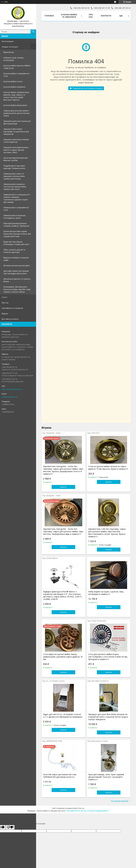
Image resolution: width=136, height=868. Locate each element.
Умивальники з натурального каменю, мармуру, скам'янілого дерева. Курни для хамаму (17, 198)
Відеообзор (9, 52)
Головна (49, 16)
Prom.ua (81, 808)
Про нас (5, 303)
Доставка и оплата (10, 319)
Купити (63, 487)
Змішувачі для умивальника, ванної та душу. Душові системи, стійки (16, 150)
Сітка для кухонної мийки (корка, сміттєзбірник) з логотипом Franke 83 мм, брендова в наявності (108, 657)
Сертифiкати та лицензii (12, 308)
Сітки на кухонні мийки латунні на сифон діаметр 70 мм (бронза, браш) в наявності (108, 468)
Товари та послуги (10, 47)
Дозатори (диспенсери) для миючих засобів (16, 159)
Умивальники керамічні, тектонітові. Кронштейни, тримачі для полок (15, 187)
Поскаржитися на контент (77, 811)
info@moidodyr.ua (10, 397)
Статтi (4, 297)
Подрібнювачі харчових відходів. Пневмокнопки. (14, 167)
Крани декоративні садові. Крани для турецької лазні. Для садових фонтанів (17, 234)
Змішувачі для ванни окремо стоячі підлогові (16, 141)
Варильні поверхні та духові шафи (16, 259)
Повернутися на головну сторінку (88, 88)
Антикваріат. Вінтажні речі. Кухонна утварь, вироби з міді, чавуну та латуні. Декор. (17, 289)
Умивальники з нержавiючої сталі (16, 209)
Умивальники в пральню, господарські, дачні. (15, 217)
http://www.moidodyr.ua (12, 389)
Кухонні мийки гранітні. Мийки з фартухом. (17, 67)
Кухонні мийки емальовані (15, 105)
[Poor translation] (10, 827)
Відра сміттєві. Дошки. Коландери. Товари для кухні (16, 243)
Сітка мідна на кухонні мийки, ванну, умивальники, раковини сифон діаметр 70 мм (63, 657)
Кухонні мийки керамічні (14, 87)
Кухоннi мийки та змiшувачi (69, 16)
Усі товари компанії (119, 801)
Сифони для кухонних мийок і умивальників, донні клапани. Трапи (17, 113)
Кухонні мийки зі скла (13, 81)
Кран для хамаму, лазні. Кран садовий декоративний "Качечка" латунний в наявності (106, 777)
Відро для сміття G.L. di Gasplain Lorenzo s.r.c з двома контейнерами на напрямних (63, 716)
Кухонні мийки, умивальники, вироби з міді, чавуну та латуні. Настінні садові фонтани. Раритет (16, 96)
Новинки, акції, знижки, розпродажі (14, 59)
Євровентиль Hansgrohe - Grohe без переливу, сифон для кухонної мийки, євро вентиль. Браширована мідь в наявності (63, 532)
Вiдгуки (5, 313)
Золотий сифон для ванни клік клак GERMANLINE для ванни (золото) (60, 776)
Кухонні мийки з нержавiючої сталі (16, 75)
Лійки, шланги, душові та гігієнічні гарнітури (14, 251)
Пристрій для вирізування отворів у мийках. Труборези (16, 225)
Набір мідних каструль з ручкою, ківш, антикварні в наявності (106, 593)
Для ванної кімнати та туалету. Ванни (17, 280)
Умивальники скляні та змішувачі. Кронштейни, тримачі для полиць (14, 176)
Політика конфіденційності (98, 811)
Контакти (106, 16)
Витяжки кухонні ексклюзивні (17, 265)
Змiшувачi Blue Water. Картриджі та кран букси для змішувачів (16, 131)
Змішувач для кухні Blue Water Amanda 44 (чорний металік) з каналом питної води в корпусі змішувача (108, 717)
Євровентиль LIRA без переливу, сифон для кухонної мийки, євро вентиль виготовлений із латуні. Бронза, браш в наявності (107, 533)
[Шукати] (33, 32)
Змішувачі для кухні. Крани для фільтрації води (17, 122)
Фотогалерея (8, 41)
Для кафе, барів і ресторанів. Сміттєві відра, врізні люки (16, 272)
